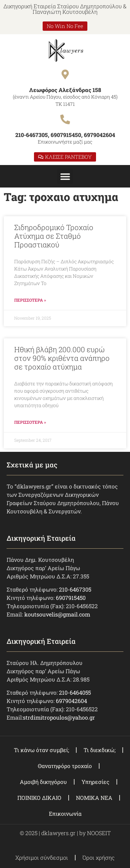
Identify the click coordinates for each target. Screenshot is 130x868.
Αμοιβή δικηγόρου (43, 782)
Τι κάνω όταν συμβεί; (41, 750)
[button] (65, 176)
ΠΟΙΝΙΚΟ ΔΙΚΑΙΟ (39, 798)
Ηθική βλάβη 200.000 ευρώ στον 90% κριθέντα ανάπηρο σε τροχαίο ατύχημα (62, 358)
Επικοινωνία (65, 814)
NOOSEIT (99, 833)
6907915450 (71, 598)
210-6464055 (75, 692)
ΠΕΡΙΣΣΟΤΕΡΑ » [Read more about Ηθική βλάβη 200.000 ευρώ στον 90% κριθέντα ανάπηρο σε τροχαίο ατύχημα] (30, 422)
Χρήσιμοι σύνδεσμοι (42, 857)
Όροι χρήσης (99, 857)
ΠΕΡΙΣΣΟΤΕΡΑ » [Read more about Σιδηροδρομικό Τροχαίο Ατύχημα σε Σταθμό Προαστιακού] (30, 300)
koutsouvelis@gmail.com (57, 614)
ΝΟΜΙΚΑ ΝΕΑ (94, 798)
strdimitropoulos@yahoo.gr (59, 717)
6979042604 (71, 701)
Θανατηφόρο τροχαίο (65, 766)
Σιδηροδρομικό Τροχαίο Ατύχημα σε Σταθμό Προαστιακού (54, 236)
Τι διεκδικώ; (99, 750)
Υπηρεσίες (96, 782)
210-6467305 (75, 589)
